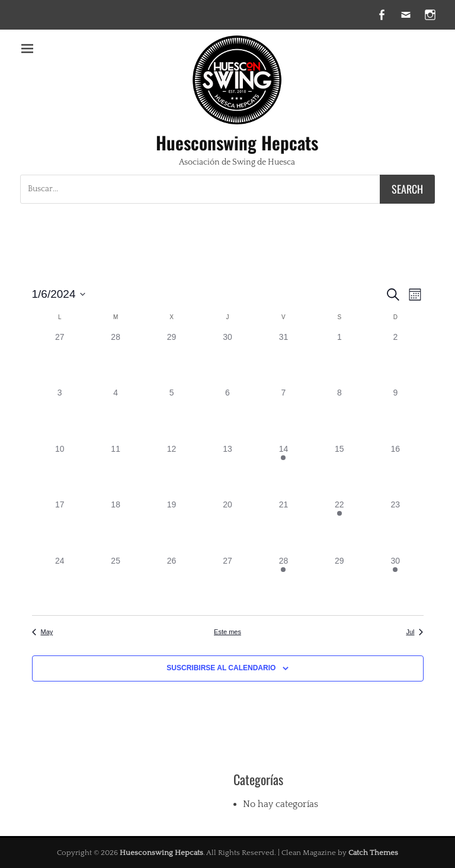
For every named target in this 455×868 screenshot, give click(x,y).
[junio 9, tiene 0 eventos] (395, 414)
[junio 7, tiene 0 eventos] (283, 414)
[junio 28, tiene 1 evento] (283, 583)
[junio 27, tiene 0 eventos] (227, 583)
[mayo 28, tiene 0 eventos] (116, 359)
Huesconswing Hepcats (237, 142)
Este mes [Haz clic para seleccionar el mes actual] (227, 632)
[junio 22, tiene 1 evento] (339, 526)
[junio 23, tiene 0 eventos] (395, 526)
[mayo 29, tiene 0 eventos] (171, 359)
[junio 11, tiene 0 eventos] (116, 471)
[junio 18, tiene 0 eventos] (116, 526)
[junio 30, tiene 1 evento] (395, 583)
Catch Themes (373, 853)
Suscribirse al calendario (221, 668)
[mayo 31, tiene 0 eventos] (283, 359)
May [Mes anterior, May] (43, 632)
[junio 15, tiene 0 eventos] (339, 471)
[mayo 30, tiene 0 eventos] (227, 359)
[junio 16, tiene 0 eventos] (395, 471)
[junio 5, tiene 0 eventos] (171, 414)
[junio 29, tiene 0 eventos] (339, 583)
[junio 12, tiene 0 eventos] (171, 471)
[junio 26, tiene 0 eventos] (171, 583)
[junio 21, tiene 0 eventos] (283, 526)
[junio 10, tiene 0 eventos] (60, 471)
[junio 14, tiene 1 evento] (283, 471)
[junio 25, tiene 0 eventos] (116, 583)
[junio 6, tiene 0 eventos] (227, 414)
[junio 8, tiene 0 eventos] (339, 414)
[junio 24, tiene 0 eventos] (60, 583)
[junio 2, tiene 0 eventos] (395, 359)
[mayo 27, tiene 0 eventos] (60, 359)
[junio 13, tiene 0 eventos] (227, 471)
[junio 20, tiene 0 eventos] (227, 526)
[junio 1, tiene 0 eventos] (339, 359)
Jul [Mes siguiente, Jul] (414, 632)
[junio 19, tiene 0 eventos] (171, 526)
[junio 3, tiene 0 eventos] (60, 414)
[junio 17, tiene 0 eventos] (60, 526)
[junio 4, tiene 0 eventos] (116, 414)
